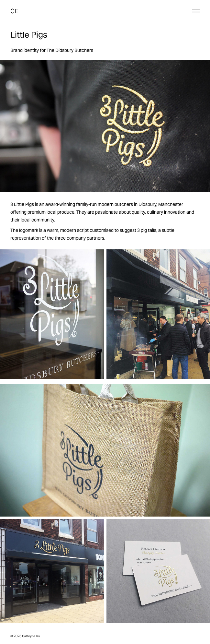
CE (14, 11)
